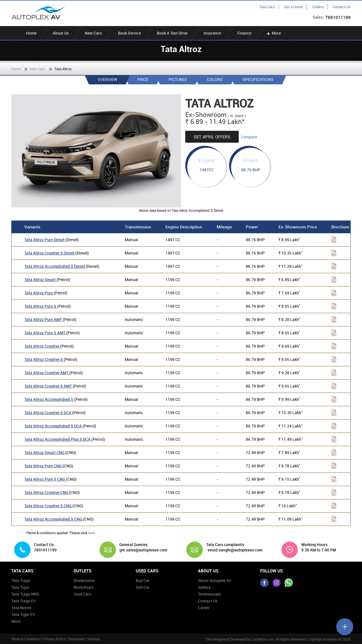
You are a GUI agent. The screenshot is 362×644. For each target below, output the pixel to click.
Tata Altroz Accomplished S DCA (53, 426)
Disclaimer (76, 639)
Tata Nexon (21, 608)
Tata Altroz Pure (39, 293)
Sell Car (143, 587)
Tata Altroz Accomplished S (49, 399)
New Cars (93, 33)
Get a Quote (293, 7)
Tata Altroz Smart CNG (45, 452)
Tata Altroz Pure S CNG (45, 479)
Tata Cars (267, 7)
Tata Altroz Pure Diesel (45, 240)
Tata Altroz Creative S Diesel (50, 253)
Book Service (129, 33)
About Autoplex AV (215, 580)
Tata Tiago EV (24, 601)
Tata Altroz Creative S (44, 359)
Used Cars (82, 594)
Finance (244, 33)
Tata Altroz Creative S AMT (49, 386)
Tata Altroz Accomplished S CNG (54, 519)
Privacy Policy (55, 639)
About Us (61, 33)
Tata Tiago (21, 580)
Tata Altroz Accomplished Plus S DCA (58, 439)
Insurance (212, 33)
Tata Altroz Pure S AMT (45, 333)
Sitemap (94, 639)
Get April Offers (212, 137)
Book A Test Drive (172, 33)
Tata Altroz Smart (40, 280)
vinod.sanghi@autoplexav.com (235, 550)
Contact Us (342, 7)
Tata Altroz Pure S (41, 306)
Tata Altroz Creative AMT (47, 373)
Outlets (318, 7)
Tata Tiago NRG (25, 594)
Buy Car (143, 580)
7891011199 (338, 17)
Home (31, 33)
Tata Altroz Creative (42, 346)
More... (18, 621)
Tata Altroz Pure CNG (43, 466)
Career (204, 608)
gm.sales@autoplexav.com (141, 550)
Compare (249, 137)
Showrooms (84, 580)
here (91, 533)
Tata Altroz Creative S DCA (48, 413)
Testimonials (209, 594)
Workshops (83, 587)
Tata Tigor (20, 587)
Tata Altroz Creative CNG (47, 492)
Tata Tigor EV (23, 614)
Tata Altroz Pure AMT (44, 319)
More (273, 33)
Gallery (204, 587)
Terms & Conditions (26, 639)
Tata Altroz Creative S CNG (48, 506)
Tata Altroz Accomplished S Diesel (55, 266)
